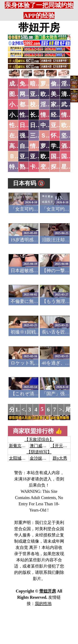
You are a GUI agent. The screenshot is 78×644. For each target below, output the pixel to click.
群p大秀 (60, 458)
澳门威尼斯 (40, 446)
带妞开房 (39, 28)
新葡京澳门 (19, 446)
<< (25, 410)
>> (62, 410)
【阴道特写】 (39, 452)
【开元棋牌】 (63, 446)
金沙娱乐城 (40, 458)
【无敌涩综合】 (39, 439)
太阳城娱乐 (19, 458)
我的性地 (43, 604)
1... (19, 410)
